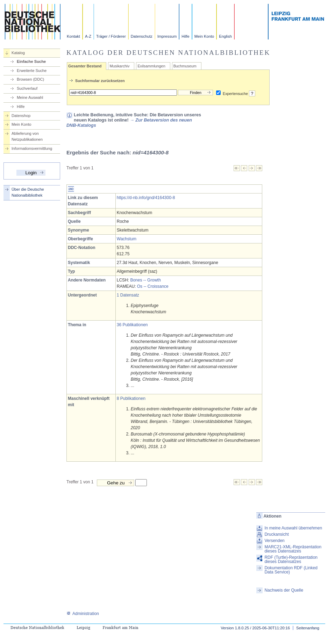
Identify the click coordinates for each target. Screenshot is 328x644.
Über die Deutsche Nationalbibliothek (28, 192)
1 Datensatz (128, 295)
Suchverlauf (27, 88)
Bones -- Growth (145, 280)
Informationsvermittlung (32, 148)
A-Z (88, 36)
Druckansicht (276, 534)
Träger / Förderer (111, 36)
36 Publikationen (132, 325)
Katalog (18, 53)
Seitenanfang (308, 628)
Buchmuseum (185, 66)
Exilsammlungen (151, 66)
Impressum (167, 36)
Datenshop (21, 116)
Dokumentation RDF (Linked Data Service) (291, 570)
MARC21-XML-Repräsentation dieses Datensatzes (293, 549)
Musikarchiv (119, 66)
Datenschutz (142, 36)
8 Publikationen (131, 398)
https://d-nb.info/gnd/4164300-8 (146, 198)
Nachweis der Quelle (284, 590)
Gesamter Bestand (85, 66)
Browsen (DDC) (30, 79)
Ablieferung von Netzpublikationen (27, 136)
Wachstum (127, 239)
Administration (83, 614)
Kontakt (73, 36)
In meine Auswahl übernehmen (293, 528)
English (225, 36)
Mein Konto (204, 36)
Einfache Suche (31, 61)
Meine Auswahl (30, 97)
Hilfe (185, 36)
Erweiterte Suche (32, 71)
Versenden (274, 541)
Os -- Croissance (153, 286)
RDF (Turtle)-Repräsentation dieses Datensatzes (291, 559)
